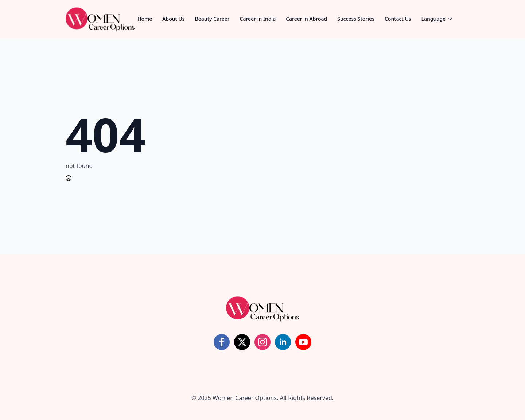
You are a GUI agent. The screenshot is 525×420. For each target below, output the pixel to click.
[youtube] (303, 342)
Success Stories (356, 19)
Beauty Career (212, 19)
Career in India (258, 19)
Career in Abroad (306, 19)
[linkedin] (283, 342)
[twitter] (242, 342)
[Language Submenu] (452, 19)
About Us (173, 19)
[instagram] (262, 342)
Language (433, 19)
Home (145, 19)
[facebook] (222, 342)
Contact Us (398, 19)
